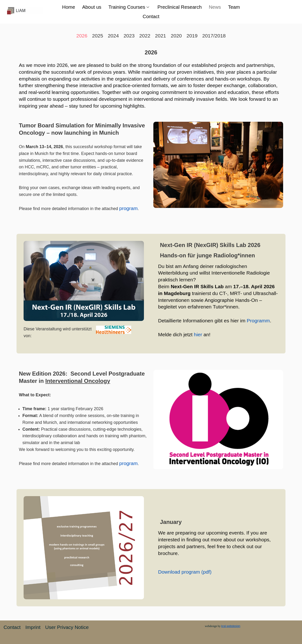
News (216, 7)
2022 (145, 36)
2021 (161, 36)
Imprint (33, 627)
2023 (129, 36)
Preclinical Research (180, 7)
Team (235, 7)
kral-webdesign (231, 626)
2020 (176, 36)
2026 (82, 36)
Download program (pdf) (185, 572)
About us (91, 7)
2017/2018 (214, 36)
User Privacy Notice (67, 627)
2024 (113, 36)
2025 (98, 36)
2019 (192, 36)
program (128, 208)
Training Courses (129, 7)
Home (67, 7)
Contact (151, 16)
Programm (258, 321)
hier (198, 334)
